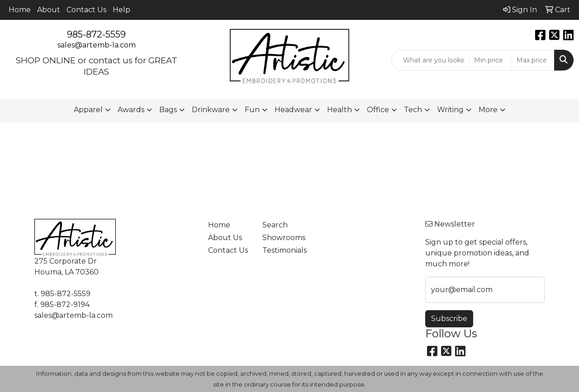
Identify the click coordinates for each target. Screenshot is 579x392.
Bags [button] (168, 110)
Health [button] (339, 110)
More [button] (488, 110)
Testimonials (284, 250)
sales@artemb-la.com (97, 45)
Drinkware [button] (211, 110)
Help (121, 10)
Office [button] (378, 110)
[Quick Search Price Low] (491, 60)
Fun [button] (252, 110)
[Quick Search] (430, 60)
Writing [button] (450, 110)
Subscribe (449, 319)
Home (20, 10)
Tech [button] (413, 110)
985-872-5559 (96, 34)
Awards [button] (131, 110)
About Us (225, 238)
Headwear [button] (293, 110)
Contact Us (86, 10)
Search (275, 225)
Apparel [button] (88, 110)
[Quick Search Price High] (533, 60)
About (49, 10)
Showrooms (284, 238)
